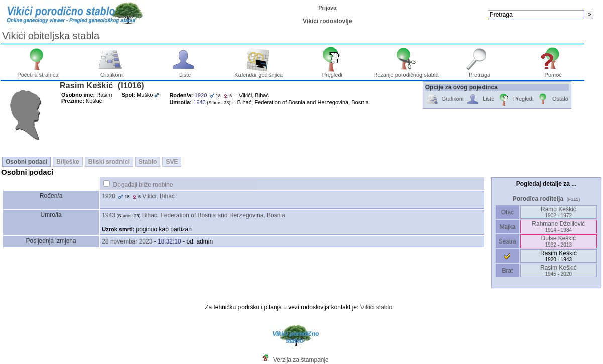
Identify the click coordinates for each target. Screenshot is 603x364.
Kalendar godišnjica (259, 72)
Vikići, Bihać (158, 196)
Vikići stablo (376, 307)
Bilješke (68, 162)
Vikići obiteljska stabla (51, 36)
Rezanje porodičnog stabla (406, 72)
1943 (109, 215)
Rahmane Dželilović (558, 227)
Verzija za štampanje (301, 360)
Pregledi (332, 72)
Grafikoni (112, 72)
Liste (185, 72)
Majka (507, 227)
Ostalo (552, 100)
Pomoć (553, 72)
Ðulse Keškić (559, 241)
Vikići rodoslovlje (327, 21)
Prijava (327, 8)
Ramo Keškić (559, 212)
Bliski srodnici (109, 162)
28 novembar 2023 (127, 241)
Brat (507, 271)
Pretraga (480, 72)
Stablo (148, 162)
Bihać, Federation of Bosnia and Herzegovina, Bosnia (214, 215)
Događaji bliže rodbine (143, 185)
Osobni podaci (26, 162)
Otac (507, 212)
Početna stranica (38, 72)
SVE (172, 162)
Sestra (507, 241)
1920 (109, 196)
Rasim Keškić (559, 270)
